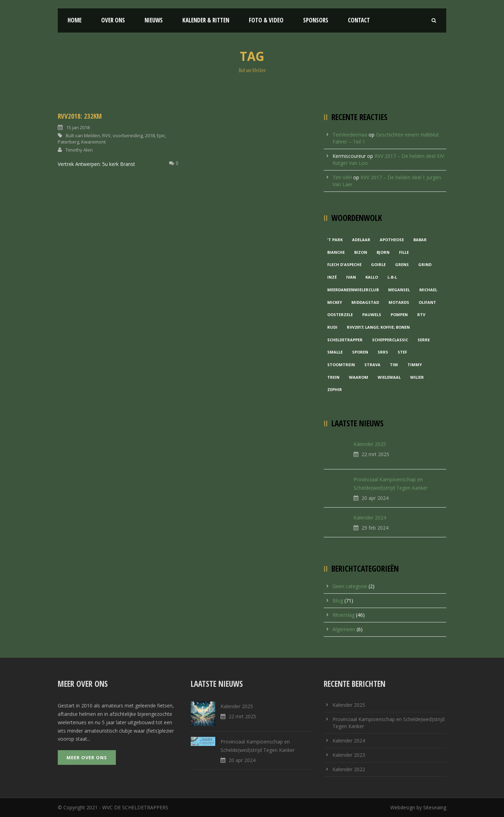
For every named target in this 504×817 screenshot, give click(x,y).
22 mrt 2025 (375, 454)
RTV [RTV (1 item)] (421, 315)
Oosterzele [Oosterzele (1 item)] (340, 315)
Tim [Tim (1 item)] (394, 365)
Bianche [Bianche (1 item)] (336, 252)
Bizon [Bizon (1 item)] (361, 252)
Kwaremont (93, 142)
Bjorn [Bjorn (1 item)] (383, 252)
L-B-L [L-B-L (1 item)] (392, 277)
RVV (106, 135)
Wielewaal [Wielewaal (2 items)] (389, 377)
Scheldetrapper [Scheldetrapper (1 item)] (345, 340)
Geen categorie (350, 586)
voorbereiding (128, 135)
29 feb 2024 (375, 528)
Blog (338, 600)
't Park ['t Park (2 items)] (335, 240)
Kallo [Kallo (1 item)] (372, 277)
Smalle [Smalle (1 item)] (335, 352)
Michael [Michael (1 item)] (428, 290)
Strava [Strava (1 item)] (372, 365)
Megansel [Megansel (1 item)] (399, 290)
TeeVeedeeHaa (350, 135)
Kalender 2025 (370, 444)
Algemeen (344, 629)
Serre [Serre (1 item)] (424, 340)
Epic (161, 135)
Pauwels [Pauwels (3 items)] (372, 315)
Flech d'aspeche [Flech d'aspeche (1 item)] (344, 264)
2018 (150, 135)
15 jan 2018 (78, 127)
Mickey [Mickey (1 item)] (335, 302)
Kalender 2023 (349, 755)
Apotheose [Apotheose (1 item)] (392, 240)
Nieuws (154, 20)
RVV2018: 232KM (80, 116)
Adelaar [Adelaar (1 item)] (361, 240)
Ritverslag (344, 615)
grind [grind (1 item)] (425, 264)
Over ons (113, 20)
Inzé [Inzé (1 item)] (332, 277)
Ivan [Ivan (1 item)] (351, 277)
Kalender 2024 (370, 518)
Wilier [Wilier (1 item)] (417, 377)
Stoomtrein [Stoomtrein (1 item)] (341, 365)
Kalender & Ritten (206, 20)
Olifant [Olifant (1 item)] (427, 302)
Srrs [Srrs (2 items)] (383, 352)
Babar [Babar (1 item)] (420, 240)
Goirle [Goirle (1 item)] (378, 264)
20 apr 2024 (375, 498)
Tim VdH (342, 177)
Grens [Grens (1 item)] (402, 264)
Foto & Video (266, 20)
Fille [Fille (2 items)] (404, 252)
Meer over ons (87, 757)
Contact (359, 20)
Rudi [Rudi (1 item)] (332, 327)
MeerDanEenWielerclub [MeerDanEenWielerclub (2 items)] (353, 290)
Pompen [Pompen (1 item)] (399, 315)
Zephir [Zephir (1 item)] (335, 389)
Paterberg (68, 142)
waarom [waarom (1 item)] (359, 377)
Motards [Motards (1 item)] (399, 302)
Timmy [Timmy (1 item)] (415, 365)
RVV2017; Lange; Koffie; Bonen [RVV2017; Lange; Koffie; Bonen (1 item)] (378, 327)
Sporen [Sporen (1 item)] (360, 352)
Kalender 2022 (349, 769)
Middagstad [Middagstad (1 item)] (365, 302)
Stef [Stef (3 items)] (402, 352)
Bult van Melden (83, 135)
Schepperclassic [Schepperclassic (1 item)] (390, 340)
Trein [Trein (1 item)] (333, 377)
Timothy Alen (79, 150)
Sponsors (316, 20)
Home (75, 20)
